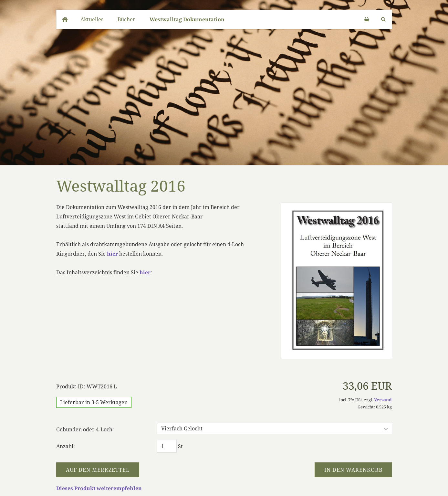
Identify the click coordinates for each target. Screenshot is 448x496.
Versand (383, 400)
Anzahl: (66, 446)
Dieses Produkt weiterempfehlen (99, 488)
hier (112, 254)
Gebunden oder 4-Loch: (85, 429)
